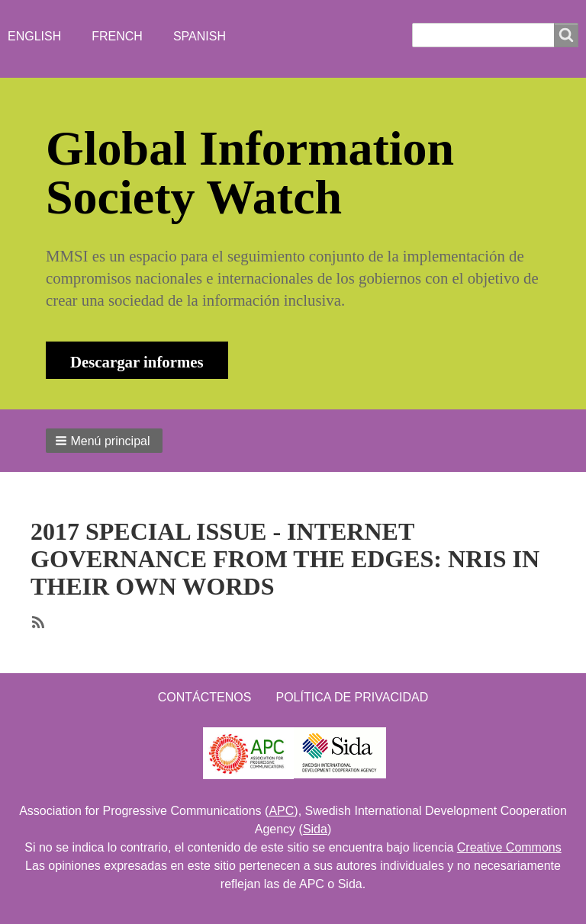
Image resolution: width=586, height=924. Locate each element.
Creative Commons (509, 847)
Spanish (200, 36)
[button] (104, 441)
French (117, 36)
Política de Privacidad (352, 697)
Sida (315, 829)
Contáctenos (205, 697)
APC (281, 811)
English (34, 36)
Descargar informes (137, 362)
